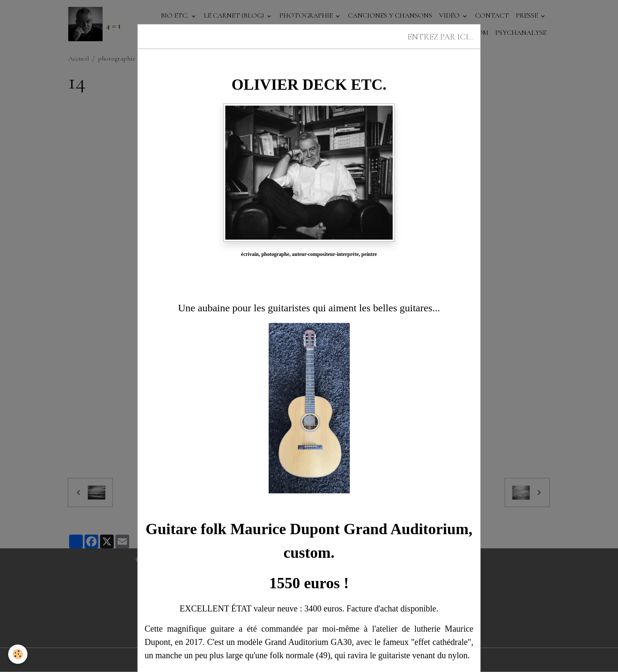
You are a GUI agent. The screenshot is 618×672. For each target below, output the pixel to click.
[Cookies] (18, 654)
